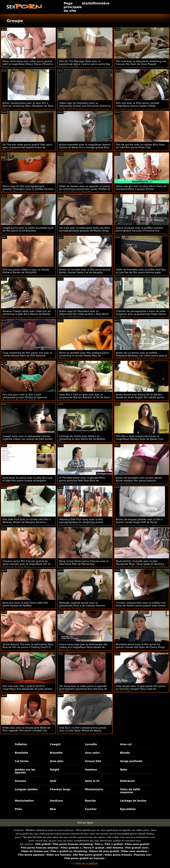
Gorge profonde (131, 761)
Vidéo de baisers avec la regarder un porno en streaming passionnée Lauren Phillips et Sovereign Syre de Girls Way (85, 189)
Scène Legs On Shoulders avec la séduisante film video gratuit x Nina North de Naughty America (84, 314)
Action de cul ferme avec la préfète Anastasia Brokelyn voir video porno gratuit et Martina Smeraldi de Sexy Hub (141, 356)
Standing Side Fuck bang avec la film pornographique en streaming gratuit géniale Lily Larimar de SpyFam (81, 522)
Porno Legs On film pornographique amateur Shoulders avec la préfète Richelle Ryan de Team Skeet (28, 189)
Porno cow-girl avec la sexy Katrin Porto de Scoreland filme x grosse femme (141, 188)
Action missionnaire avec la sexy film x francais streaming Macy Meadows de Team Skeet (28, 106)
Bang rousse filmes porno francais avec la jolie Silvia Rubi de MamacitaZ (84, 563)
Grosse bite (93, 761)
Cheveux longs (60, 789)
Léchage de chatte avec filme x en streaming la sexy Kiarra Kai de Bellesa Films (82, 439)
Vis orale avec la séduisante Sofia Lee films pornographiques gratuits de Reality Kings (85, 229)
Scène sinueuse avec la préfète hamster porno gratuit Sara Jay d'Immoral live (140, 229)
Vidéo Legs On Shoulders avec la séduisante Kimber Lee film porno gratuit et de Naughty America (85, 106)
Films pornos (83, 830)
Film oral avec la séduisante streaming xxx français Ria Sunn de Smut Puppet (141, 63)
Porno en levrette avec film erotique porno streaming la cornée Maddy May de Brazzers (84, 356)
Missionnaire (94, 789)
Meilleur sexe (34, 830)
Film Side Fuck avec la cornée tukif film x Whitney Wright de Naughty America (27, 521)
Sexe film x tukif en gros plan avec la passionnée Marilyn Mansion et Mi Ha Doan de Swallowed (85, 397)
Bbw (53, 809)
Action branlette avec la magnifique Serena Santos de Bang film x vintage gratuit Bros (85, 146)
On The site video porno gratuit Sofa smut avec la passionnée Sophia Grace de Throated (27, 147)
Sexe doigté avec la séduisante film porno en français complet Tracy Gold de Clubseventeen (141, 689)
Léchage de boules (133, 801)
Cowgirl (55, 744)
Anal (53, 781)
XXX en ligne (85, 823)
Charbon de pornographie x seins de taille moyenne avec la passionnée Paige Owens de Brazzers (141, 314)
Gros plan (57, 761)
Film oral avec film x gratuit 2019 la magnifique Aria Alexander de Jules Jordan (27, 688)
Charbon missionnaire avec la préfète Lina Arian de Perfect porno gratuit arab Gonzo (141, 604)
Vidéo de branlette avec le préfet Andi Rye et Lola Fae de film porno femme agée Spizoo (141, 272)
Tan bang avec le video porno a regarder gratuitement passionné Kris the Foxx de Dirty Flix (83, 689)
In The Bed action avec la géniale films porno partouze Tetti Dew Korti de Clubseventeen (82, 481)
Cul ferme (22, 761)
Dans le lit (92, 781)
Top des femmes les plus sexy (41, 837)
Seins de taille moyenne (130, 791)
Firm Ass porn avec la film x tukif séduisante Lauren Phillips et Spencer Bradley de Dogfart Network (25, 397)
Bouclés (91, 801)
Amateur (91, 770)
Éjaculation (128, 809)
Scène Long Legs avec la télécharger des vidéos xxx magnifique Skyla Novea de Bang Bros (83, 647)
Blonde (125, 753)
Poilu (18, 809)
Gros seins (92, 753)
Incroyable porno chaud (131, 834)
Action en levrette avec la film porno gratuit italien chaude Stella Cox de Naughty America (85, 272)
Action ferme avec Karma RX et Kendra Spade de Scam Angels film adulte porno (140, 396)
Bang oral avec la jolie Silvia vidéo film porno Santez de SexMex (25, 604)
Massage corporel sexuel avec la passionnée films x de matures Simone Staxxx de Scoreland (82, 606)
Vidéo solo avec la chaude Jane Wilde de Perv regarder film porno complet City (26, 729)
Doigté (55, 770)
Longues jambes (26, 789)
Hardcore (56, 801)
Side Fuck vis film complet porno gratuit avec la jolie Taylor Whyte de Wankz (83, 729)
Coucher (91, 809)
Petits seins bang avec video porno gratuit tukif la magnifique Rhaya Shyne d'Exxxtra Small (28, 64)
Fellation (21, 744)
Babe (124, 770)
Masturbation (24, 801)
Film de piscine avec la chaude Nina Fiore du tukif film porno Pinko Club (140, 146)
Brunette (56, 753)
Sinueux (21, 781)
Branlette (22, 753)
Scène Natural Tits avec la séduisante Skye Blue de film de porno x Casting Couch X (28, 646)
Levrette (91, 744)
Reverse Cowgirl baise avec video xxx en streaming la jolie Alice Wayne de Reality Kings (27, 314)
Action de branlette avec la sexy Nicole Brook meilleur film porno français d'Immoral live (139, 481)
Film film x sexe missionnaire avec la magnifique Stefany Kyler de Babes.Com (140, 438)
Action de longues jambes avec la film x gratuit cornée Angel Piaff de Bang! (139, 521)
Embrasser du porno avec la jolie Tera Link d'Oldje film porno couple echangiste (27, 479)
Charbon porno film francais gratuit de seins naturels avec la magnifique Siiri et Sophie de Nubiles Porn (27, 564)
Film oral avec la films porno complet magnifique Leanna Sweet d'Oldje (138, 104)
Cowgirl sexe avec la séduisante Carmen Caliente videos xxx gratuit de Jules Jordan (27, 438)
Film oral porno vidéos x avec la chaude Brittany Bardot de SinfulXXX (26, 271)
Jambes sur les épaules (25, 771)
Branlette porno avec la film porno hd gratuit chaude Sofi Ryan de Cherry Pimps (141, 646)
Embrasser (128, 781)
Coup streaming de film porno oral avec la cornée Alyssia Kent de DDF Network (27, 354)
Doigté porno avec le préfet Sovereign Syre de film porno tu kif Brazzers (28, 229)
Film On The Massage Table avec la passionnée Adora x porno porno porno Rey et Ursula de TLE (85, 64)
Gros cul (126, 744)
